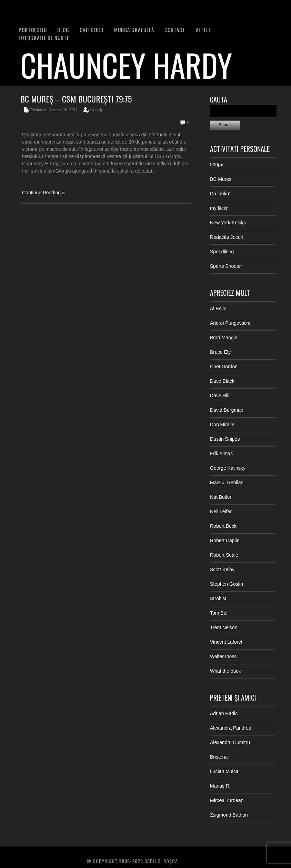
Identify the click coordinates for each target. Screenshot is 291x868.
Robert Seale (224, 555)
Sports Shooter (226, 266)
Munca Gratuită (134, 30)
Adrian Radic (224, 713)
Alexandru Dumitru (230, 742)
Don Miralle (222, 425)
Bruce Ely (220, 352)
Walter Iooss (223, 656)
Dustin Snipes (225, 439)
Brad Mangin (224, 338)
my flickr (219, 208)
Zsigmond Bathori (229, 815)
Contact (175, 30)
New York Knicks (228, 223)
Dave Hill (220, 396)
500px (217, 165)
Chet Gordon (224, 367)
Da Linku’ (220, 194)
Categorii (92, 30)
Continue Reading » (43, 193)
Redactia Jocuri (227, 237)
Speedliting (222, 252)
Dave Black (222, 381)
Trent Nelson (224, 627)
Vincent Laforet (226, 642)
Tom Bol (219, 613)
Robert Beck (223, 526)
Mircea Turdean (227, 800)
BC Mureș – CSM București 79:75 (76, 99)
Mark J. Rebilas (227, 482)
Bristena (219, 757)
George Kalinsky (228, 468)
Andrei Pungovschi (230, 323)
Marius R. (220, 786)
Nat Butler (221, 497)
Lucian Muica (224, 771)
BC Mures (221, 179)
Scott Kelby (222, 569)
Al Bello (218, 309)
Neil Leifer (221, 511)
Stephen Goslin (227, 584)
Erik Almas (221, 453)
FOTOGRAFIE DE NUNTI (44, 38)
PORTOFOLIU (33, 30)
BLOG (63, 30)
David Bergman (227, 410)
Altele (203, 30)
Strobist (218, 598)
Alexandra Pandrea (231, 728)
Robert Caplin (225, 540)
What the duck (225, 671)
